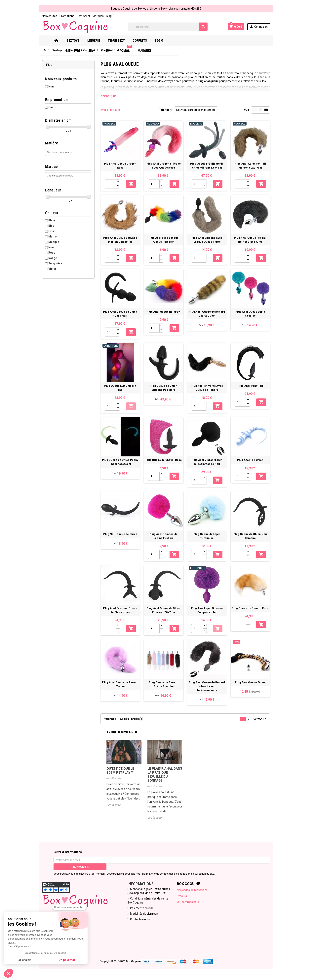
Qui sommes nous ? (190, 903)
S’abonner (79, 868)
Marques (97, 16)
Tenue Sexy (117, 40)
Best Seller (82, 16)
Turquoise (54, 263)
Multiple (52, 242)
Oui (49, 107)
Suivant (261, 719)
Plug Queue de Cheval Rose (164, 463)
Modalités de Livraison (144, 914)
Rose (50, 253)
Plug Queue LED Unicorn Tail (120, 388)
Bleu (50, 226)
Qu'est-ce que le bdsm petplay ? (120, 771)
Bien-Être (179, 40)
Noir (50, 247)
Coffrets (141, 40)
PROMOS (231, 39)
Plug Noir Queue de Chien (120, 537)
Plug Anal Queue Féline (252, 687)
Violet (51, 269)
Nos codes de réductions (193, 891)
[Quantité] (110, 184)
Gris (50, 231)
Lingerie (94, 40)
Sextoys (74, 40)
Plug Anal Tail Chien (252, 463)
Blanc (51, 220)
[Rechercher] (168, 27)
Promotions (65, 16)
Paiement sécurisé (141, 909)
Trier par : (166, 110)
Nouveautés (48, 16)
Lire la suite (113, 806)
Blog (107, 16)
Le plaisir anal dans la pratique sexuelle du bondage (165, 775)
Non (50, 86)
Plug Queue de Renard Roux (251, 612)
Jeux (198, 40)
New (213, 40)
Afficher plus (111, 96)
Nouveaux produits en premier (195, 110)
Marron (52, 236)
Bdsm (160, 40)
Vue (248, 110)
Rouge (51, 258)
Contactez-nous (140, 920)
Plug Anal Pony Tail (251, 388)
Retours (182, 897)
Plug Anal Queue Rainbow (164, 313)
